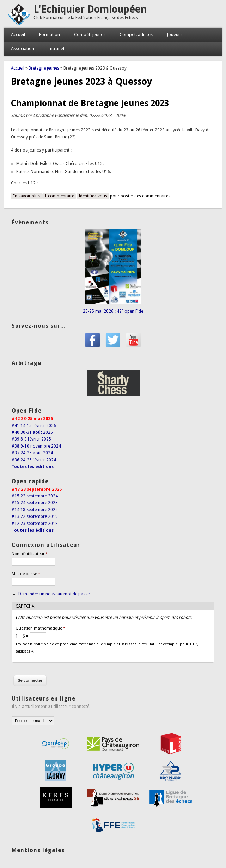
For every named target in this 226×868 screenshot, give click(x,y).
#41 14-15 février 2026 (34, 426)
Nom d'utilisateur (30, 554)
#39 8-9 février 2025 (31, 439)
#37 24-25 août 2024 (32, 453)
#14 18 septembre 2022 (35, 510)
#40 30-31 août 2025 (32, 432)
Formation (50, 34)
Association (23, 49)
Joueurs (175, 34)
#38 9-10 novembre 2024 (36, 446)
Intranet (56, 49)
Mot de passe (26, 574)
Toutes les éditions (33, 467)
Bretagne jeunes (44, 68)
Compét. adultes (136, 34)
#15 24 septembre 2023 (35, 503)
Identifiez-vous (93, 196)
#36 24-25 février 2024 (34, 460)
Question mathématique (40, 628)
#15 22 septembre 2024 (35, 496)
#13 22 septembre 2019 (35, 516)
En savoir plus (28, 196)
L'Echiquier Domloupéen (90, 9)
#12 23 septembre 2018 (35, 524)
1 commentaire (59, 196)
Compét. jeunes (90, 34)
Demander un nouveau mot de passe (54, 594)
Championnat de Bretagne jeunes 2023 (90, 103)
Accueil (18, 34)
